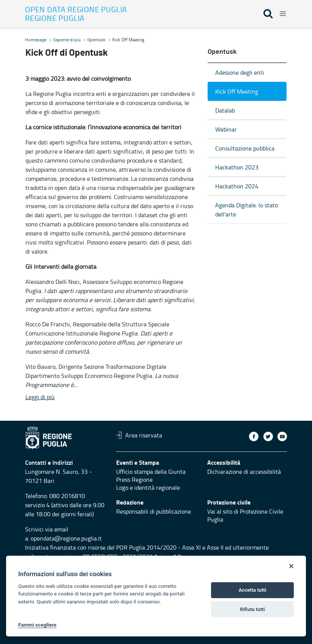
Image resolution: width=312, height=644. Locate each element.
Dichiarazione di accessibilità (244, 472)
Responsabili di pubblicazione (154, 511)
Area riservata (139, 435)
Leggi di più (40, 397)
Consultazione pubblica (245, 148)
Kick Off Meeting (237, 91)
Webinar (226, 129)
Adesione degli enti (240, 72)
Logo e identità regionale (148, 487)
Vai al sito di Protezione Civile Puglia (245, 515)
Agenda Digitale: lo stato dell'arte (247, 210)
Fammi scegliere (37, 625)
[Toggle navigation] (280, 13)
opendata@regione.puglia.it (66, 538)
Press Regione (134, 479)
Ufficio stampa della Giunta (151, 472)
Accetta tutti (253, 590)
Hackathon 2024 (237, 186)
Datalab (225, 110)
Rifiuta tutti (252, 609)
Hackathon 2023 (237, 167)
